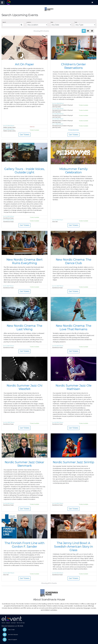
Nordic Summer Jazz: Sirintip (73, 462)
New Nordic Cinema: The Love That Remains (74, 327)
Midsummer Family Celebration (74, 171)
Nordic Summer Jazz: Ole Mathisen (74, 387)
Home (3, 623)
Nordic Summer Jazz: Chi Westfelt (25, 387)
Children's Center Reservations (74, 66)
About (8, 623)
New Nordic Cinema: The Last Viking (24, 327)
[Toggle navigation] (2, 2)
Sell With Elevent (13, 635)
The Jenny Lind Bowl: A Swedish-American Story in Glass (74, 546)
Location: (29, 22)
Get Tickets (25, 135)
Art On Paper (24, 64)
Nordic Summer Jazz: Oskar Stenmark (24, 464)
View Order (11, 630)
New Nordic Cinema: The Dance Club (74, 261)
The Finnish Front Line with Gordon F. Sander (25, 545)
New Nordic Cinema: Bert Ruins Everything (24, 261)
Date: (52, 22)
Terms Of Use (21, 623)
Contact (13, 623)
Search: (4, 22)
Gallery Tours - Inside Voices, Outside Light (24, 171)
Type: (76, 22)
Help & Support (13, 639)
